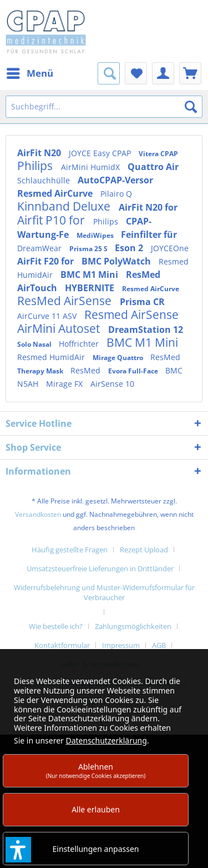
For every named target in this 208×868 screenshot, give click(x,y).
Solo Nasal (35, 344)
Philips (36, 166)
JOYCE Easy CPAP (101, 153)
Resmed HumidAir (52, 357)
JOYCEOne (170, 248)
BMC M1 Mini (90, 275)
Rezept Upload (144, 550)
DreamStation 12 (146, 330)
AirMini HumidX (92, 167)
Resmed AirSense (131, 315)
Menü (30, 72)
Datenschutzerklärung (106, 740)
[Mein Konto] (163, 73)
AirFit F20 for (47, 261)
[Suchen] (191, 107)
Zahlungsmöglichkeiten (133, 626)
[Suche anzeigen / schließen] (109, 73)
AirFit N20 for (148, 207)
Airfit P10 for (52, 220)
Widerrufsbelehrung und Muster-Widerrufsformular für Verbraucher (104, 592)
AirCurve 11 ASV (48, 316)
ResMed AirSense (66, 301)
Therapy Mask (41, 371)
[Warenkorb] (190, 73)
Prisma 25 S (89, 249)
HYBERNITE (91, 288)
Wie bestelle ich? (56, 626)
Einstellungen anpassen (96, 849)
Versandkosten (38, 514)
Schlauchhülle (45, 180)
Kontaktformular (62, 645)
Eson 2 (130, 248)
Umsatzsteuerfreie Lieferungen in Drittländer (100, 568)
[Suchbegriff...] (104, 107)
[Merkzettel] (136, 73)
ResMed (165, 357)
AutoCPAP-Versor (115, 180)
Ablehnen (96, 770)
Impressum (121, 645)
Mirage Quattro (119, 358)
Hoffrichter (80, 344)
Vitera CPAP (158, 154)
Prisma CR (142, 302)
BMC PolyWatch (117, 261)
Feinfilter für (149, 235)
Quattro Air (153, 167)
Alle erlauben (96, 809)
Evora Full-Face (134, 371)
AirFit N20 (40, 153)
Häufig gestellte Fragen (70, 550)
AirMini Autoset (60, 328)
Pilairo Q (116, 194)
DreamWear (40, 248)
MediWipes (96, 235)
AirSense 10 (112, 384)
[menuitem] (29, 73)
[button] (18, 850)
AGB (159, 645)
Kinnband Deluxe (65, 206)
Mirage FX (65, 384)
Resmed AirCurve (56, 193)
